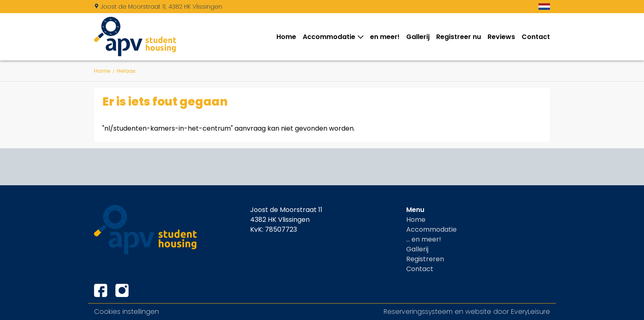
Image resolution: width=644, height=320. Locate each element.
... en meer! (424, 239)
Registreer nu (459, 37)
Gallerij (418, 37)
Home (286, 37)
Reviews (501, 37)
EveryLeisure (530, 312)
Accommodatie (331, 37)
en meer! (385, 37)
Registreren (425, 259)
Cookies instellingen (126, 312)
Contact (536, 37)
